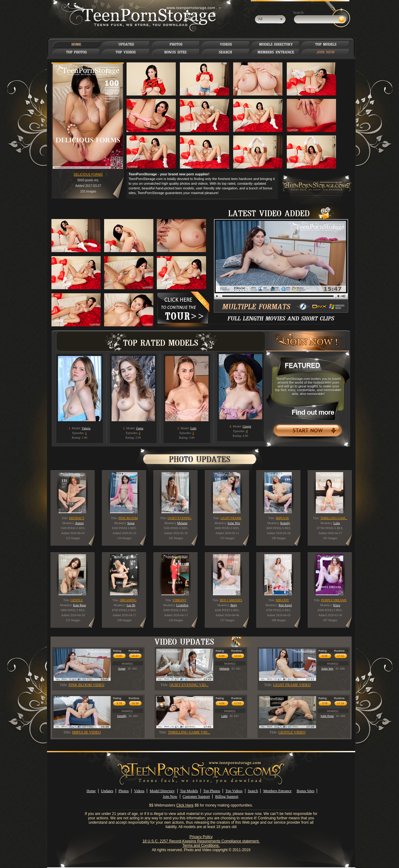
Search (253, 791)
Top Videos (234, 791)
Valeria (86, 428)
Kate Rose (327, 716)
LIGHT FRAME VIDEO (292, 685)
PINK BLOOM (128, 518)
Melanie (224, 669)
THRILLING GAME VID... (189, 732)
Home (91, 791)
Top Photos (212, 791)
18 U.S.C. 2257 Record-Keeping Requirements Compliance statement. (201, 841)
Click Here (185, 805)
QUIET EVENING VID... (189, 685)
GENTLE (77, 600)
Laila (224, 716)
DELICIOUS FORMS (88, 175)
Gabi (193, 428)
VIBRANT (180, 600)
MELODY (283, 600)
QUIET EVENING (180, 518)
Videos (139, 791)
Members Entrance (277, 791)
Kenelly (122, 716)
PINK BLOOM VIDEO (86, 685)
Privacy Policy (201, 837)
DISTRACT (77, 518)
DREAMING (128, 600)
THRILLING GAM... (334, 518)
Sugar (122, 669)
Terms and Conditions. (201, 846)
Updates (107, 791)
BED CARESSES (231, 600)
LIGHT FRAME (231, 518)
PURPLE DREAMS (334, 600)
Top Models (189, 791)
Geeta (139, 428)
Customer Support (196, 797)
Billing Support (227, 797)
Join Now (170, 797)
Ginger (247, 426)
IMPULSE (283, 518)
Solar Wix (327, 669)
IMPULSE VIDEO (87, 732)
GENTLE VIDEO (292, 732)
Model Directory (162, 791)
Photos (124, 791)
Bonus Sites (305, 791)
